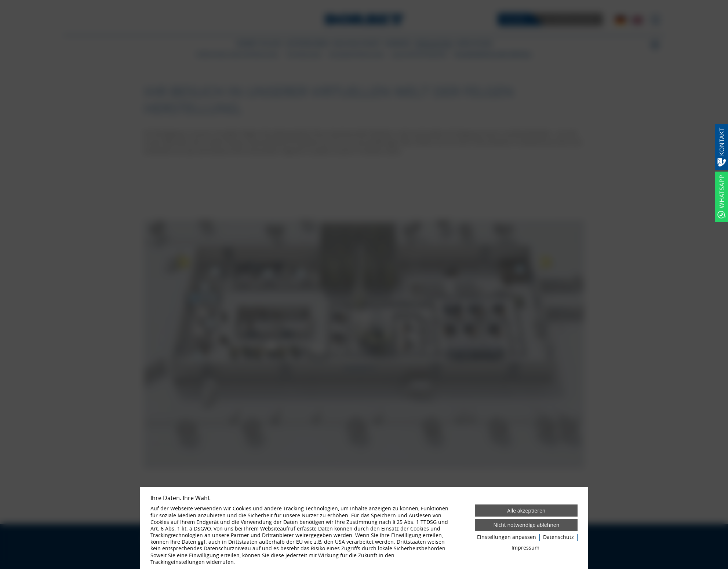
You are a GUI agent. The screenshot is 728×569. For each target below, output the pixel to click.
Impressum (525, 548)
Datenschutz (558, 537)
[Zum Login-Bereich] (2, 2)
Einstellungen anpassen (507, 537)
